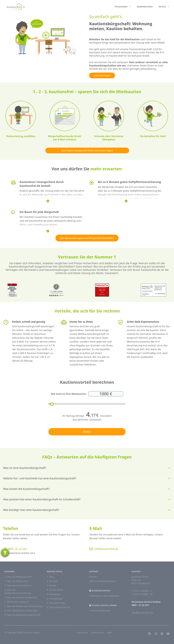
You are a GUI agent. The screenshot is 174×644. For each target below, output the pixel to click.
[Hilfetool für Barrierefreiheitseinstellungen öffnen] (5, 552)
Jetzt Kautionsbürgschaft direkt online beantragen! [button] (90, 150)
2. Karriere (52, 581)
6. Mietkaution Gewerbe (17, 602)
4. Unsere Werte (55, 590)
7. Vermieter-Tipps (56, 603)
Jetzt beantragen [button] (102, 75)
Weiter (87, 438)
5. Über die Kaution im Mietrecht (21, 597)
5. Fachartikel (54, 594)
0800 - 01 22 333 (14, 549)
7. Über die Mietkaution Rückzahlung (23, 606)
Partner (93, 577)
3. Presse (51, 585)
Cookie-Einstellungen (100, 611)
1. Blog (50, 577)
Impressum (82, 633)
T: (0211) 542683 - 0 (141, 591)
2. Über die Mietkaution (16, 581)
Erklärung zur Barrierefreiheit (104, 596)
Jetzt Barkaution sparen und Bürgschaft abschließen (87, 238)
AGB (109, 633)
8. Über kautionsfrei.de (58, 607)
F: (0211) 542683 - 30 (142, 594)
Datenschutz (98, 633)
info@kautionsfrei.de (109, 549)
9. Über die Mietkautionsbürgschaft (22, 615)
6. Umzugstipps (55, 599)
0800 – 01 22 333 (140, 605)
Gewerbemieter (145, 7)
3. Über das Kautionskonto (18, 585)
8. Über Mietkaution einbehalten (21, 611)
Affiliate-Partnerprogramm (103, 581)
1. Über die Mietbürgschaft (18, 577)
